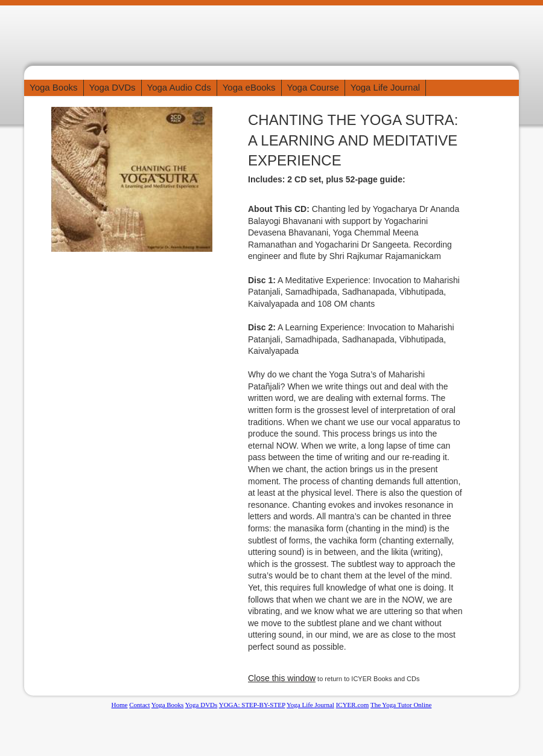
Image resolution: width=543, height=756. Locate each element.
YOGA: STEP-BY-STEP (252, 705)
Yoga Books (54, 87)
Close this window (282, 678)
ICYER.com (353, 705)
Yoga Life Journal (385, 87)
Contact (139, 705)
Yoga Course (313, 87)
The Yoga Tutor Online (401, 705)
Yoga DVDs (113, 87)
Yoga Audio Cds (179, 87)
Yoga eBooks (249, 87)
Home (120, 705)
